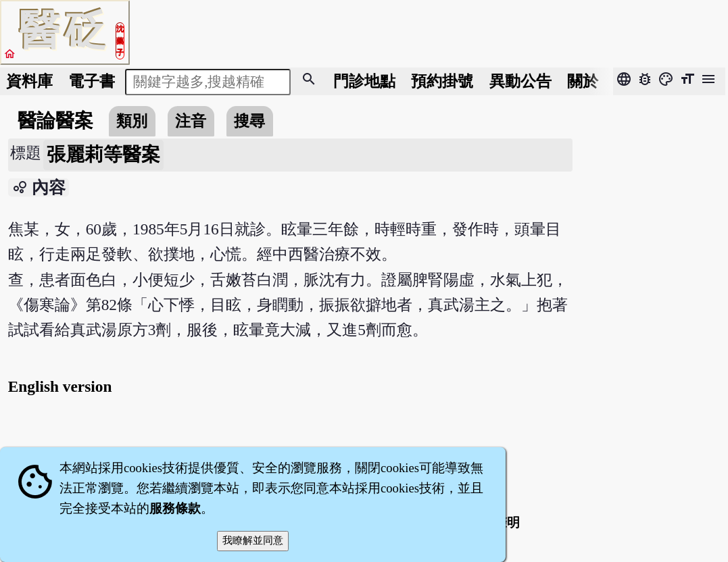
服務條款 (175, 508)
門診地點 (364, 81)
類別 (132, 121)
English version (60, 386)
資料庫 (29, 81)
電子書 (92, 81)
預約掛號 (442, 81)
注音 (191, 121)
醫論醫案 (55, 121)
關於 (583, 81)
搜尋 (249, 121)
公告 (520, 81)
